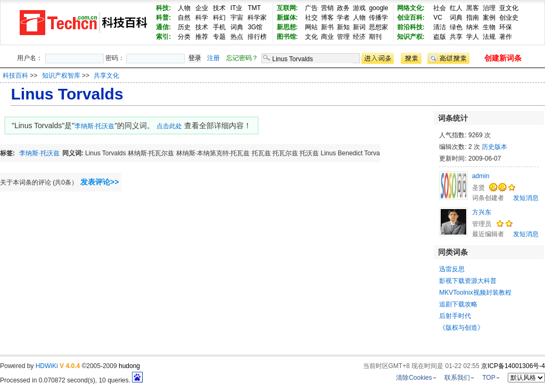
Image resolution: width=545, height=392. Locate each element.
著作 (506, 37)
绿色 (456, 27)
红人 (456, 8)
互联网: (287, 8)
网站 (311, 27)
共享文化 (106, 76)
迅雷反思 (452, 269)
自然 (184, 18)
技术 (219, 8)
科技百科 (15, 76)
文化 (311, 37)
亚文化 (509, 8)
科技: (163, 8)
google (378, 8)
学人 (473, 37)
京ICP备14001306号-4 (513, 366)
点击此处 (169, 126)
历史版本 (494, 147)
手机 (219, 27)
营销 (327, 8)
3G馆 (255, 27)
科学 (202, 18)
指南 (473, 18)
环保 (506, 27)
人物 (184, 8)
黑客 (473, 8)
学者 (343, 18)
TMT (254, 8)
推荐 (202, 37)
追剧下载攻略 (458, 304)
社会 (440, 8)
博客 (327, 18)
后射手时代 (455, 316)
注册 (213, 58)
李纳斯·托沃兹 (94, 126)
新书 (327, 27)
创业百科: (411, 18)
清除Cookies (414, 378)
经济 (359, 37)
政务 (343, 8)
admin (481, 176)
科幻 (219, 18)
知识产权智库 (62, 76)
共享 (456, 37)
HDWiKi (47, 366)
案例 (489, 18)
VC (438, 18)
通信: (163, 27)
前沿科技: (411, 27)
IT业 (237, 8)
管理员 (482, 224)
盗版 (440, 37)
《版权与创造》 (461, 328)
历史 (184, 27)
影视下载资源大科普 (468, 281)
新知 (343, 27)
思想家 (378, 27)
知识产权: (411, 37)
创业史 (509, 18)
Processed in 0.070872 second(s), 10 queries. (71, 380)
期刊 (375, 37)
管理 (343, 37)
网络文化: (411, 8)
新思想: (287, 27)
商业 (327, 37)
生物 (489, 27)
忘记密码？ (242, 58)
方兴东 (482, 212)
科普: (163, 18)
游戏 (359, 8)
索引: (163, 37)
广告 (311, 8)
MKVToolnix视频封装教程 (475, 293)
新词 (359, 27)
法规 (489, 37)
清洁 (440, 27)
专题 (219, 37)
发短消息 (526, 198)
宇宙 (237, 18)
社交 (311, 18)
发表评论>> (100, 182)
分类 (184, 37)
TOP (489, 378)
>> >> (75, 76)
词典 (237, 27)
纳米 (473, 27)
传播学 (378, 18)
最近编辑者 (488, 234)
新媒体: (287, 18)
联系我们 (457, 378)
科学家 (257, 18)
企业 (202, 8)
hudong (129, 366)
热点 (237, 37)
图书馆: (287, 37)
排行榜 (257, 37)
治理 (489, 8)
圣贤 (478, 188)
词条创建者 (488, 198)
